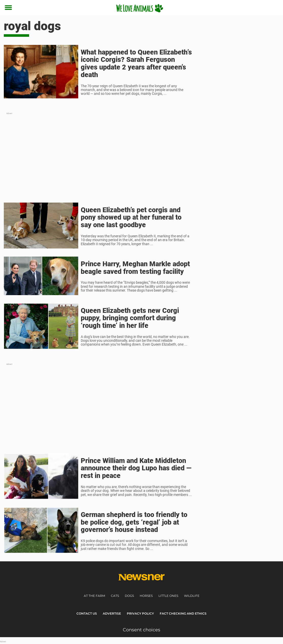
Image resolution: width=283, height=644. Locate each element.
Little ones (168, 596)
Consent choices (141, 630)
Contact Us (87, 613)
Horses (146, 596)
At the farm (94, 596)
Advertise (112, 613)
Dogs (129, 596)
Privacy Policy (140, 613)
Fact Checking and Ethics (183, 613)
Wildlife (192, 596)
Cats (115, 596)
